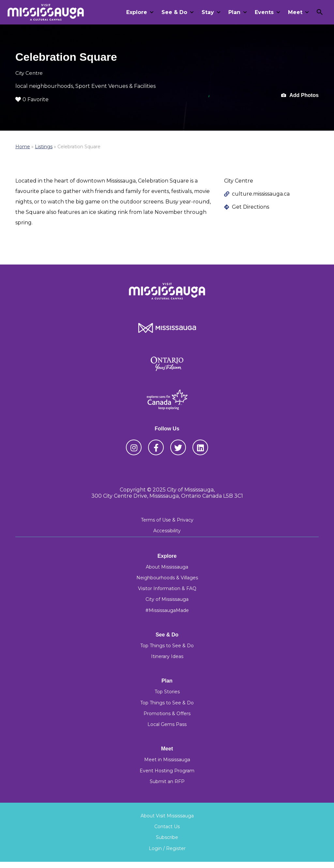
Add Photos (300, 96)
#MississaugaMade (167, 610)
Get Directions (250, 207)
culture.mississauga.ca (261, 194)
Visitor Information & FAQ (167, 588)
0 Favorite (32, 99)
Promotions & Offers (167, 714)
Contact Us (167, 827)
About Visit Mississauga (167, 816)
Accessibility (167, 531)
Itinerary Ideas (167, 656)
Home (23, 147)
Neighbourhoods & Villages (167, 578)
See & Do (174, 12)
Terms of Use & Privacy (167, 520)
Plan (234, 12)
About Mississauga (167, 567)
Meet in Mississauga (167, 760)
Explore (137, 12)
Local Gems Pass (167, 724)
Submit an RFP (167, 781)
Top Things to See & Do (167, 646)
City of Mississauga (167, 599)
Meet (295, 12)
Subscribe (167, 837)
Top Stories (167, 692)
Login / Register (167, 848)
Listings (44, 147)
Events (264, 12)
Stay (208, 12)
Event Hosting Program (167, 771)
